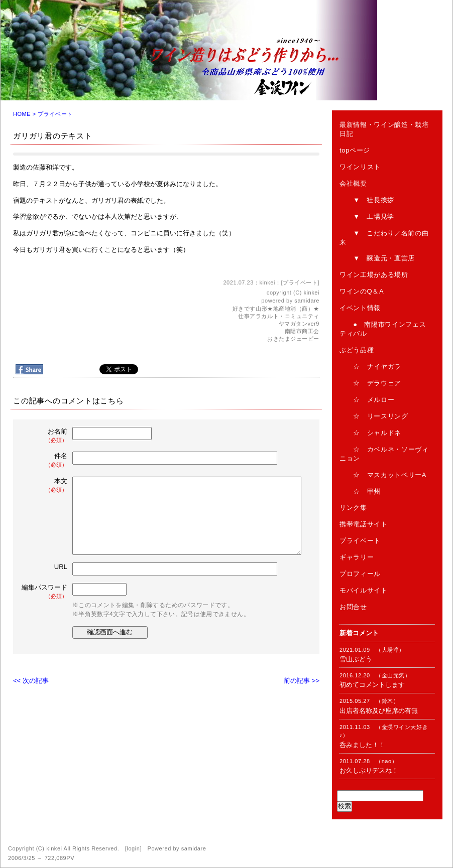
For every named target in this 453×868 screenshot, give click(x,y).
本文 (45, 485)
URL (61, 567)
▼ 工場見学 (367, 216)
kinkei (312, 293)
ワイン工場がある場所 (374, 275)
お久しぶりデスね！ (369, 770)
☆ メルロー (367, 400)
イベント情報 (360, 308)
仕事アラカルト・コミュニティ (279, 316)
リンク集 (353, 508)
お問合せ (353, 607)
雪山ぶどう (356, 659)
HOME (22, 114)
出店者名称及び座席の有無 (379, 711)
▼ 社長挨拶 (367, 200)
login (133, 848)
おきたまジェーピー (293, 339)
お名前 (45, 436)
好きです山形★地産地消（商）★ (276, 309)
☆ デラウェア (370, 383)
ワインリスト (360, 167)
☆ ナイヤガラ (370, 367)
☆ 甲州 (360, 491)
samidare (307, 301)
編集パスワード (44, 592)
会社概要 (353, 183)
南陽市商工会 (302, 331)
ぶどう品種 (357, 350)
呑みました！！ (362, 745)
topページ (355, 150)
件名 (45, 460)
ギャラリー (357, 557)
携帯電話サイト (364, 524)
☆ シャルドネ (370, 433)
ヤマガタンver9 (299, 324)
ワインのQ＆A (362, 291)
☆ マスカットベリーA (383, 475)
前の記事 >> (302, 681)
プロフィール (360, 574)
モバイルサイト (364, 590)
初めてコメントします (372, 685)
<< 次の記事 (31, 681)
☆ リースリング (374, 416)
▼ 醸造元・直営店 (377, 258)
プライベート (55, 114)
